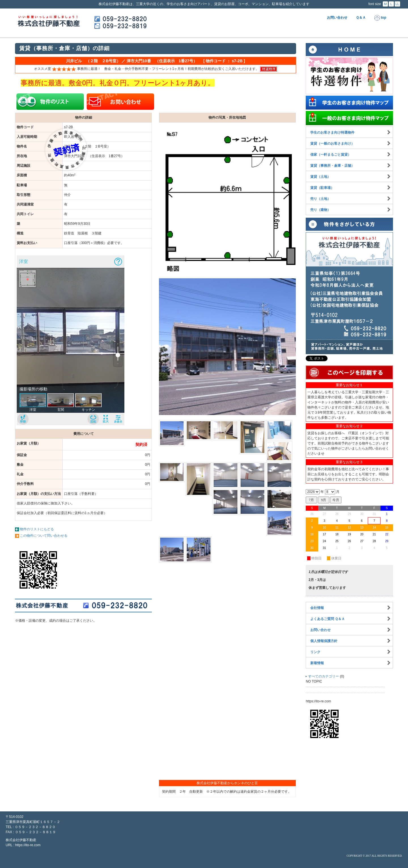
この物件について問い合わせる (44, 536)
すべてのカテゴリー (324, 676)
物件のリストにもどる (37, 529)
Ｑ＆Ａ (361, 18)
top (380, 18)
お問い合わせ (337, 18)
